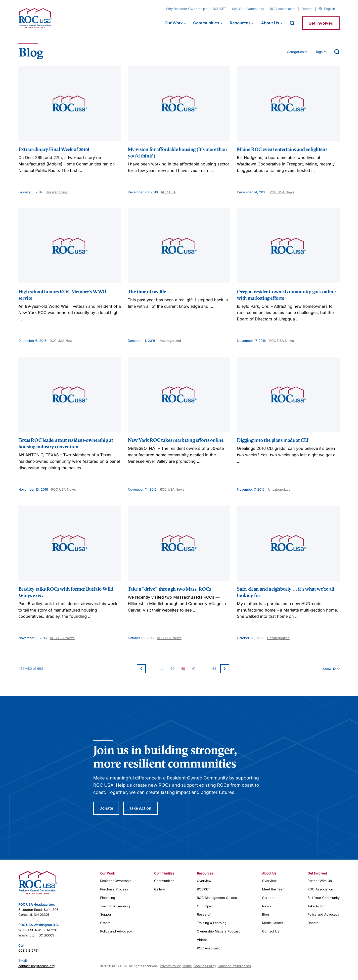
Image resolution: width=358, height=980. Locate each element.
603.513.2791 (28, 951)
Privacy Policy (170, 966)
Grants (105, 923)
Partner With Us (320, 881)
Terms (187, 966)
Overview (204, 881)
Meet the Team (274, 889)
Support (106, 915)
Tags (319, 52)
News (267, 906)
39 (173, 669)
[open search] (292, 23)
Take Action (142, 808)
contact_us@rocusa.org (37, 966)
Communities (206, 23)
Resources (240, 23)
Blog (266, 915)
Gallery (159, 889)
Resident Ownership (116, 881)
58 (214, 669)
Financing (108, 898)
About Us (270, 23)
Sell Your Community (248, 9)
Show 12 (329, 669)
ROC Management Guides (217, 898)
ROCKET (219, 9)
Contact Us (271, 931)
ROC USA (168, 192)
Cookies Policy (205, 966)
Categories (295, 52)
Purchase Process (114, 889)
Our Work (174, 23)
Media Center (273, 923)
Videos (202, 940)
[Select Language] (332, 9)
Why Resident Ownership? (186, 9)
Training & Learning (115, 906)
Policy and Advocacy (116, 931)
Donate (307, 9)
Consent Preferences (234, 966)
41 (194, 669)
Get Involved (321, 23)
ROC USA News (282, 192)
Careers (268, 898)
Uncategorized (57, 192)
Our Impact (205, 906)
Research (204, 915)
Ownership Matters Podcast (218, 931)
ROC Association (283, 9)
